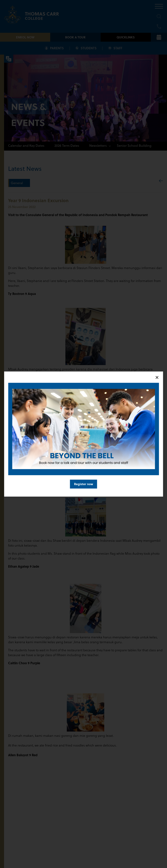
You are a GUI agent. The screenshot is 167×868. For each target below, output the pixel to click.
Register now (84, 484)
